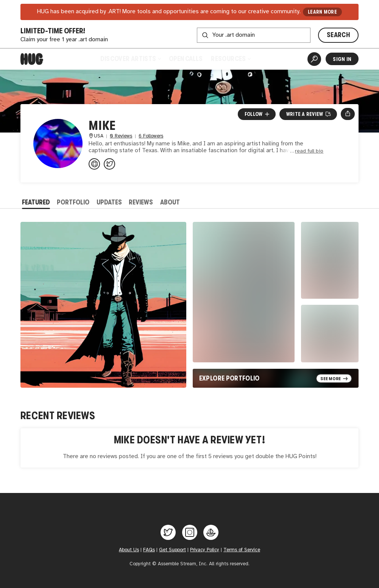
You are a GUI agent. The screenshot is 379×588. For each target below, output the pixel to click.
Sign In (342, 59)
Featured (36, 202)
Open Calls (186, 59)
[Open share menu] (348, 114)
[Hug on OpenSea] (211, 532)
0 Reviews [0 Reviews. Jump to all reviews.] (121, 136)
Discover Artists (131, 59)
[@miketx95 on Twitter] (109, 164)
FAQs (149, 550)
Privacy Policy (205, 550)
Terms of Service (242, 550)
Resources (231, 59)
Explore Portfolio (229, 378)
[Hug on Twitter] (168, 532)
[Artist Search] (314, 59)
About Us (129, 550)
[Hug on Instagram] (190, 532)
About (170, 202)
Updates (109, 202)
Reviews (141, 202)
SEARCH (338, 35)
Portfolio (73, 202)
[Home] (32, 59)
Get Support (172, 550)
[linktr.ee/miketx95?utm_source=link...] (94, 164)
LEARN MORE (322, 12)
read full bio (309, 151)
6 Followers (151, 136)
